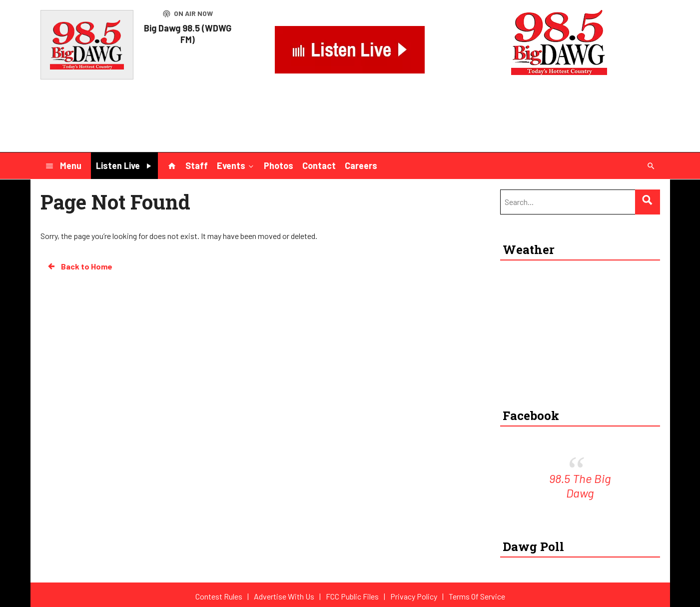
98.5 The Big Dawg (580, 485)
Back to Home (79, 266)
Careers (361, 165)
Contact (319, 165)
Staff (197, 165)
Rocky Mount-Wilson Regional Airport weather (575, 384)
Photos (279, 165)
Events (236, 165)
